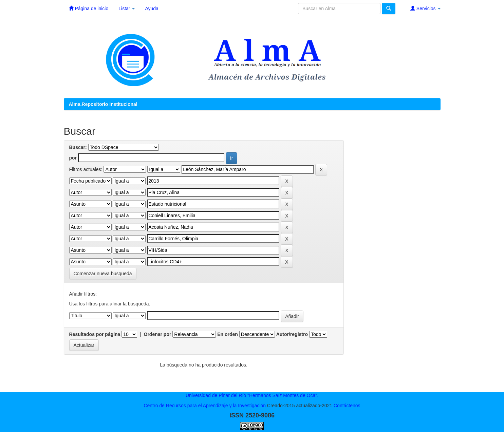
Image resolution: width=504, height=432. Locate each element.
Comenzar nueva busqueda (103, 274)
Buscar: (78, 147)
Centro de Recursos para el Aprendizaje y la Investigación (205, 406)
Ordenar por (158, 334)
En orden (228, 334)
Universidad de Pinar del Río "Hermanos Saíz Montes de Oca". (252, 395)
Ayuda (152, 8)
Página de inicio (89, 8)
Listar (127, 8)
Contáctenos (347, 406)
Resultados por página (95, 334)
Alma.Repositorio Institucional (103, 104)
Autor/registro (292, 334)
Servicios (425, 8)
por (73, 158)
